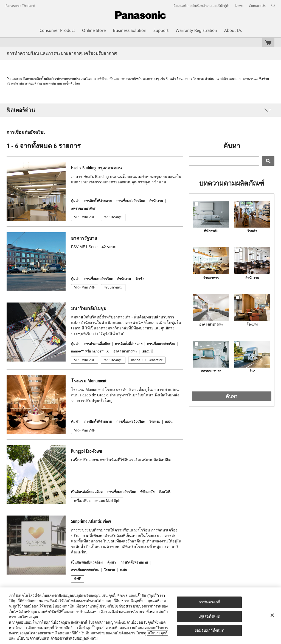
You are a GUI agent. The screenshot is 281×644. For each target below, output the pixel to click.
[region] (140, 616)
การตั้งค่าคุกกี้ (209, 602)
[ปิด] (272, 615)
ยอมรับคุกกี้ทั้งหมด (209, 630)
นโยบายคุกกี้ (158, 633)
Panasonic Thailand (20, 6)
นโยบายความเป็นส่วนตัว (36, 638)
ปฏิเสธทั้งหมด (209, 616)
